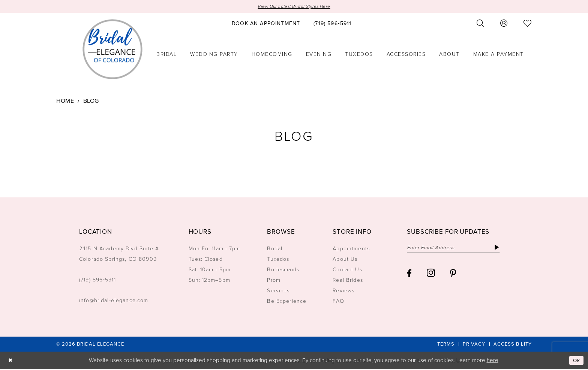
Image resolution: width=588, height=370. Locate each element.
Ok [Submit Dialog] (576, 361)
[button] (504, 24)
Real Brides (348, 281)
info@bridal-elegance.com (114, 301)
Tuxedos (278, 259)
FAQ (338, 302)
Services (278, 291)
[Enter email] (458, 248)
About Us (345, 259)
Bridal (275, 249)
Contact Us (347, 270)
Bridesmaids (283, 270)
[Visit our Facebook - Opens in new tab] (409, 275)
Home (65, 101)
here (493, 361)
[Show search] (480, 24)
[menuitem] (266, 24)
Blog (91, 101)
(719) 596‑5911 (97, 280)
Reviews (343, 291)
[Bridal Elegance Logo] (112, 50)
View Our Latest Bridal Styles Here (294, 7)
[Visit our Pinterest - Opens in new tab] (453, 275)
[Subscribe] (507, 248)
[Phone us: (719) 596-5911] (332, 24)
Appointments (351, 249)
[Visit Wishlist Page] (528, 24)
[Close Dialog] (11, 361)
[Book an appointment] (266, 24)
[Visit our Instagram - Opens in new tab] (431, 275)
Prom (274, 281)
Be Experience (287, 302)
